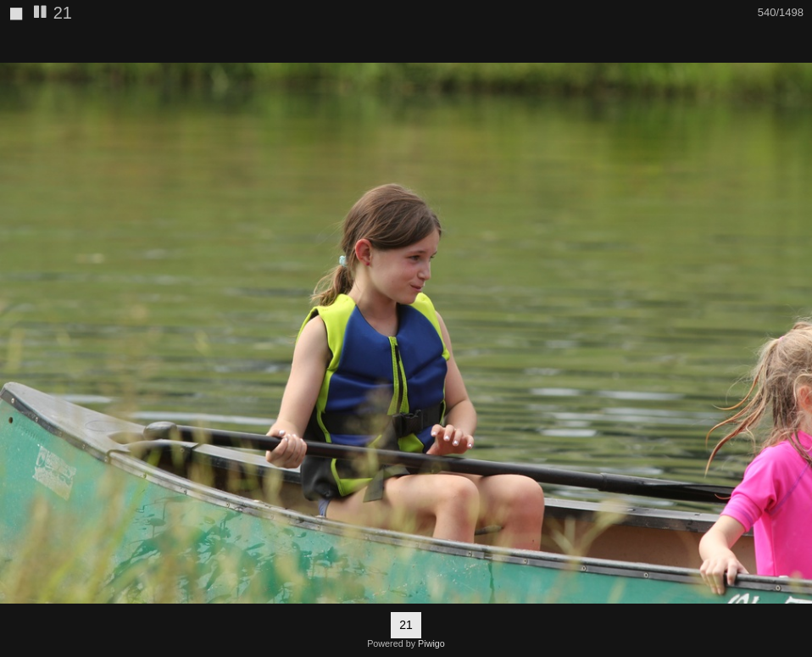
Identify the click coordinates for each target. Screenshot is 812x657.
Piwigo (431, 643)
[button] (797, 43)
